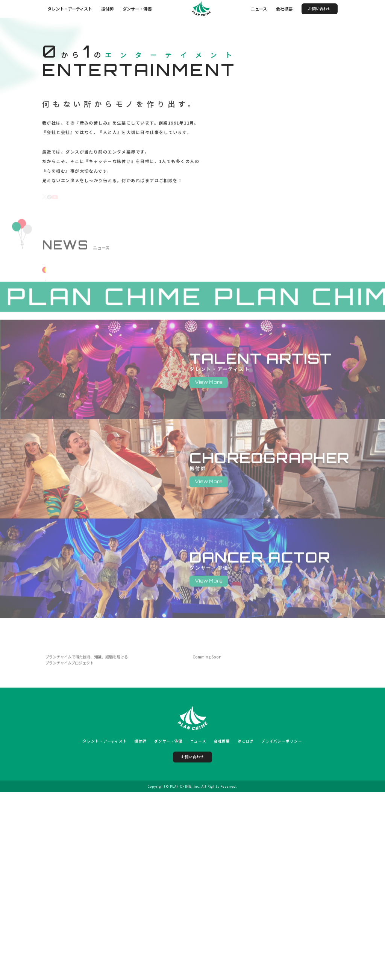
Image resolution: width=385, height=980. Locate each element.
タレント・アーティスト (70, 9)
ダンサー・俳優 (137, 9)
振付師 (107, 9)
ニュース (259, 9)
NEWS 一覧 (324, 394)
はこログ (246, 929)
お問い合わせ (319, 8)
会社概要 (284, 9)
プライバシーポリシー (282, 929)
